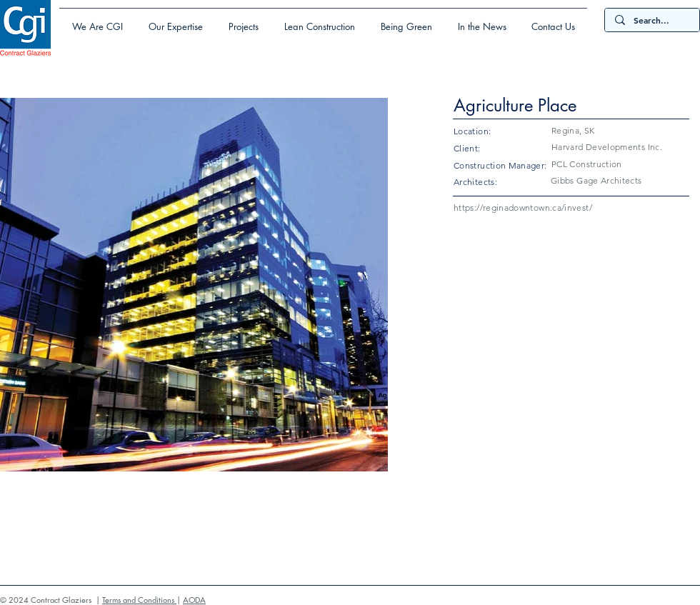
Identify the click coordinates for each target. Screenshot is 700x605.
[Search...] (651, 20)
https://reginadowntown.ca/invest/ (523, 207)
